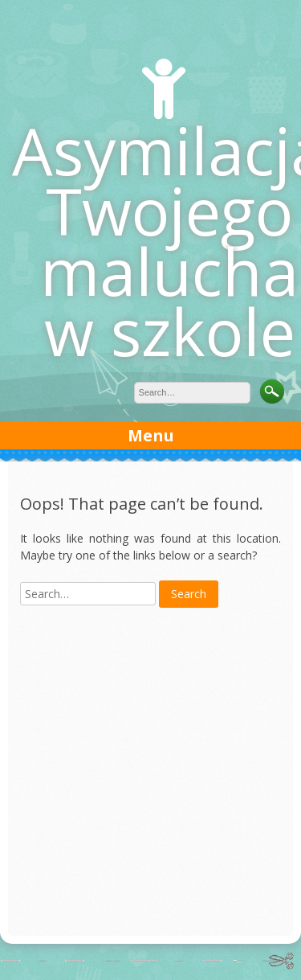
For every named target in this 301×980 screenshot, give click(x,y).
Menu (151, 435)
